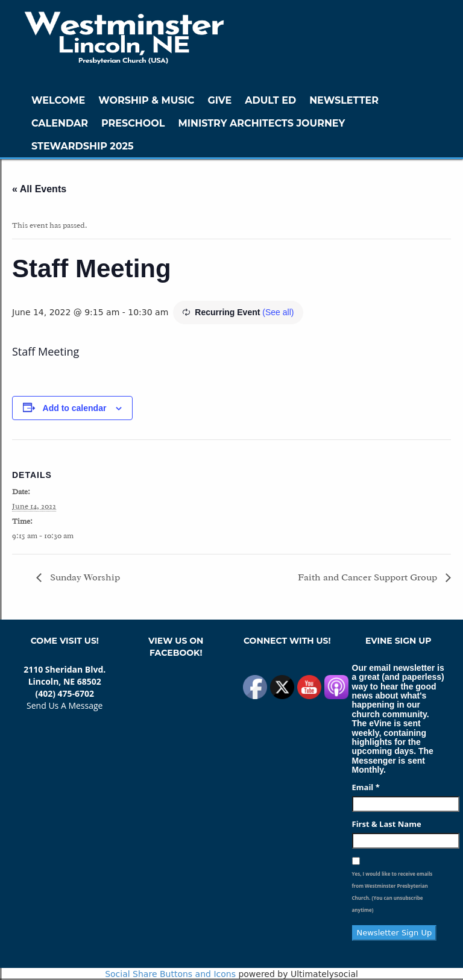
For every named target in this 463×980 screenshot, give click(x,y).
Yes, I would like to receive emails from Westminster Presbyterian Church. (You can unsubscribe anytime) (392, 892)
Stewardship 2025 (83, 146)
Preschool (133, 123)
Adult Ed (270, 100)
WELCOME (58, 100)
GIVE (219, 100)
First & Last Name (387, 824)
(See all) (278, 312)
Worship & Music (146, 100)
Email (366, 787)
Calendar (60, 123)
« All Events (39, 189)
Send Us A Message (65, 705)
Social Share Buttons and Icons (170, 974)
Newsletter (344, 100)
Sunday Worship (84, 577)
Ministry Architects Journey (261, 123)
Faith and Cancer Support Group (369, 577)
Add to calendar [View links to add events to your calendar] (75, 408)
